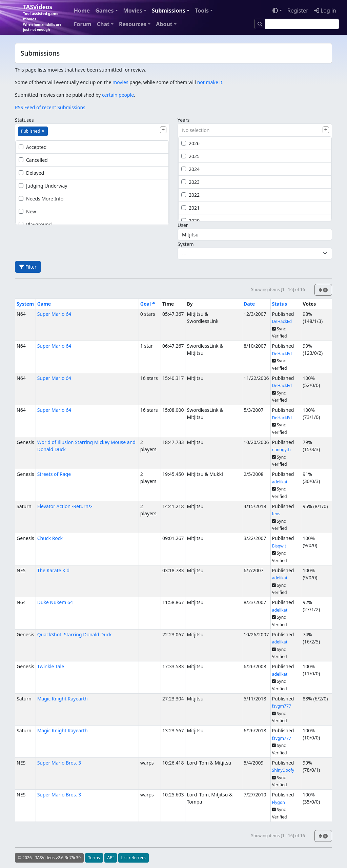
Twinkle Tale (51, 666)
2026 (190, 143)
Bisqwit (279, 546)
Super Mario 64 (54, 314)
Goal (148, 304)
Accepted (33, 147)
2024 (190, 169)
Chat (103, 24)
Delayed (31, 173)
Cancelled (33, 160)
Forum (83, 24)
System (186, 244)
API (111, 858)
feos (276, 514)
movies (120, 82)
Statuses (24, 120)
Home (82, 11)
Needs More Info (41, 199)
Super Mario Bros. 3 (59, 763)
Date (249, 304)
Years (183, 120)
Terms (94, 858)
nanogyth (281, 450)
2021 (190, 208)
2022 (190, 195)
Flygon (279, 802)
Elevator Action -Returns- (65, 506)
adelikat (280, 482)
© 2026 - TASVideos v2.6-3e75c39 (49, 858)
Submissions (169, 11)
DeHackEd (282, 321)
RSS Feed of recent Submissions (50, 107)
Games (104, 11)
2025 (190, 156)
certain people (118, 95)
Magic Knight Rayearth (63, 699)
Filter (28, 267)
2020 (190, 221)
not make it (210, 82)
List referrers (134, 858)
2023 (190, 182)
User (183, 225)
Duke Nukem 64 (55, 602)
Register (298, 11)
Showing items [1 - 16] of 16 (278, 290)
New (27, 211)
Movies (133, 11)
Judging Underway (43, 186)
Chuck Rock (50, 538)
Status (280, 304)
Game (44, 304)
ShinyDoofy (283, 770)
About (164, 24)
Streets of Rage (54, 474)
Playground (35, 224)
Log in (325, 11)
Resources (133, 24)
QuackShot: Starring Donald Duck (75, 634)
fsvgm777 (282, 706)
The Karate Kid (53, 570)
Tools (202, 11)
